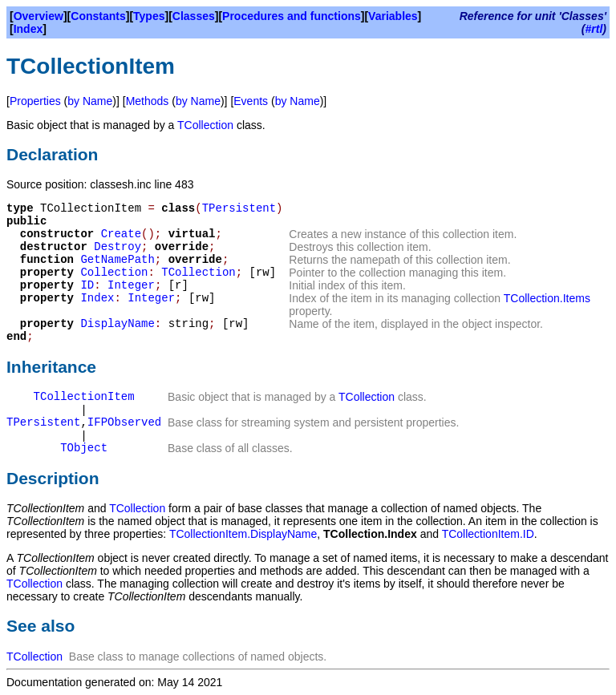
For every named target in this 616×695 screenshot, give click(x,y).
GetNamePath (117, 260)
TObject (84, 448)
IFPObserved (124, 422)
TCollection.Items (547, 298)
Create (121, 234)
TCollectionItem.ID (488, 534)
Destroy (118, 247)
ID (87, 285)
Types (149, 16)
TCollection (205, 125)
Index (28, 29)
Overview (38, 16)
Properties (35, 101)
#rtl (594, 29)
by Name (90, 101)
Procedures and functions (292, 16)
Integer (131, 285)
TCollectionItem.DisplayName (243, 534)
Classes (194, 16)
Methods (148, 101)
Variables (393, 16)
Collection (114, 273)
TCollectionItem (84, 397)
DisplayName (117, 324)
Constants (98, 16)
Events (251, 101)
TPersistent (239, 208)
